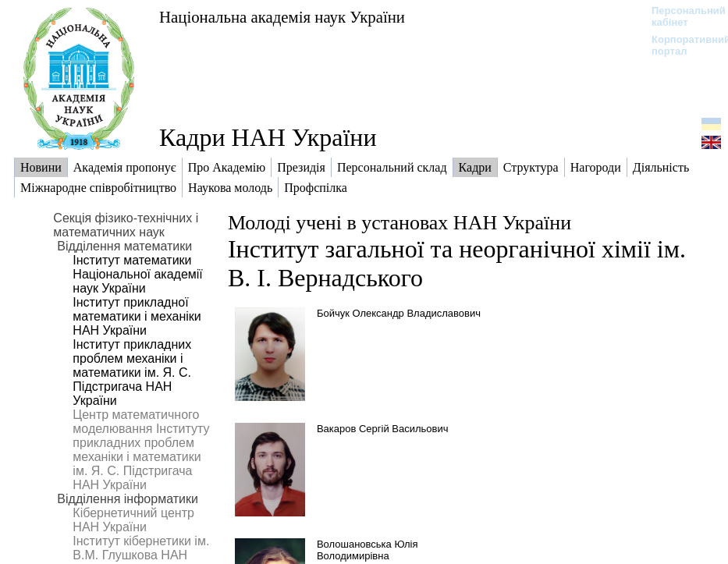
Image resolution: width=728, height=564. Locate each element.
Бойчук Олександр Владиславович (399, 313)
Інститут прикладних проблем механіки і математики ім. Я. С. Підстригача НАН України (132, 372)
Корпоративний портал (681, 45)
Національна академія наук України (282, 17)
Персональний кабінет (681, 16)
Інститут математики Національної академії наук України (137, 274)
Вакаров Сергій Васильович (383, 429)
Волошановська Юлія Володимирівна (368, 550)
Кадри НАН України (268, 137)
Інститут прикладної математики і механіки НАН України (137, 316)
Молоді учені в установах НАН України (400, 223)
